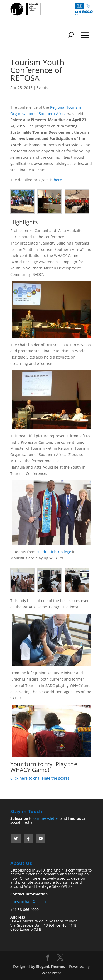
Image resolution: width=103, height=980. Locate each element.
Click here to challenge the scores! (40, 778)
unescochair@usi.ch (28, 902)
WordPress (51, 973)
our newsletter (46, 818)
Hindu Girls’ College (54, 552)
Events (42, 88)
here (58, 180)
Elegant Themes (50, 966)
